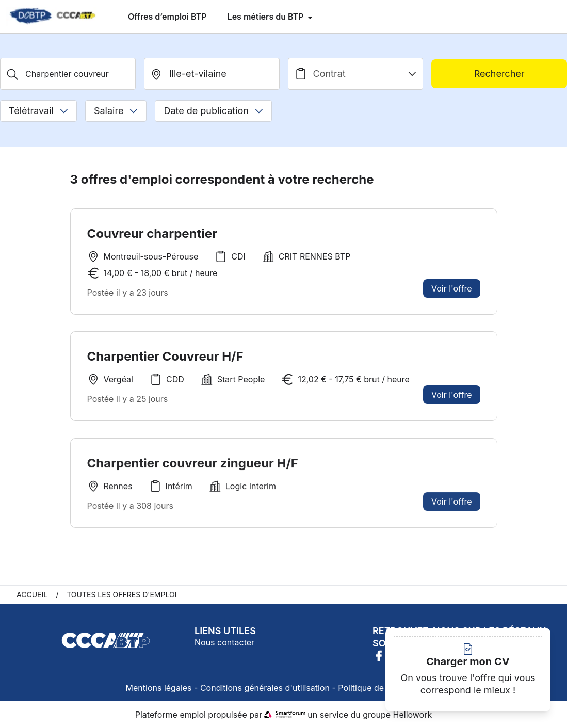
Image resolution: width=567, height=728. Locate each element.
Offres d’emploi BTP (167, 17)
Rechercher (499, 74)
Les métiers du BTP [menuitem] (267, 17)
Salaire (116, 111)
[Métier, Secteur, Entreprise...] (68, 74)
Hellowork (413, 715)
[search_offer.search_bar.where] (212, 74)
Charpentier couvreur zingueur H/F (193, 466)
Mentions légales (159, 688)
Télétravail (38, 111)
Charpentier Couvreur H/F (165, 356)
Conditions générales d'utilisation (265, 688)
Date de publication (213, 111)
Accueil (32, 595)
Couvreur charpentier (152, 233)
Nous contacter (224, 642)
